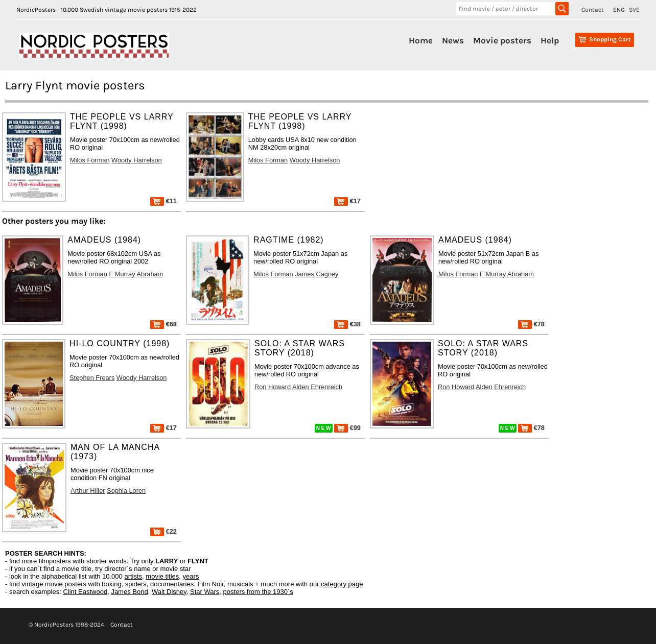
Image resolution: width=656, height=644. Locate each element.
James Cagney (317, 274)
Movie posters (502, 40)
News (453, 40)
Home (421, 40)
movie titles (162, 576)
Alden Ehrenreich (317, 387)
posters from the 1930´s (258, 592)
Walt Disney (169, 592)
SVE (634, 10)
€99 (347, 428)
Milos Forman (90, 160)
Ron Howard (273, 387)
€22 (163, 531)
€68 (163, 324)
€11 (163, 201)
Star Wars (205, 592)
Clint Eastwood (85, 592)
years (191, 576)
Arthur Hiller (88, 491)
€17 (347, 201)
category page (342, 584)
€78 (531, 324)
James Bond (129, 592)
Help (550, 40)
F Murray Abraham (136, 274)
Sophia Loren (126, 491)
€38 (347, 324)
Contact (593, 10)
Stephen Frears (92, 378)
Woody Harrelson (137, 160)
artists (133, 576)
